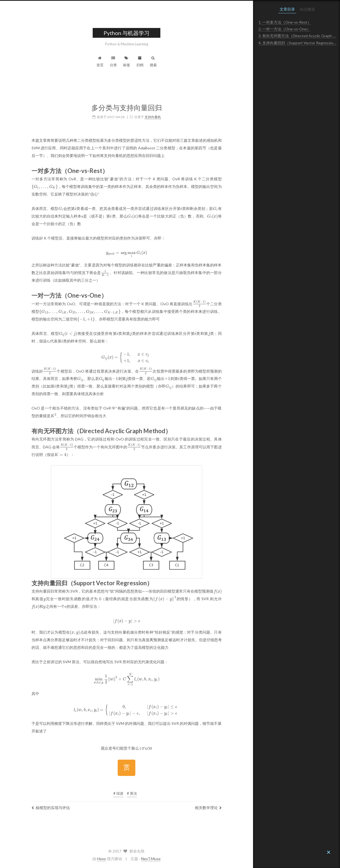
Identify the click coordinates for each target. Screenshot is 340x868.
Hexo (102, 859)
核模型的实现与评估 (51, 808)
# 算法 (132, 793)
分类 (113, 62)
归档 (140, 62)
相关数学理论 (208, 808)
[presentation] (45, 186)
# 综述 (118, 793)
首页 (100, 62)
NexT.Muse (151, 859)
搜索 (153, 62)
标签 (127, 62)
